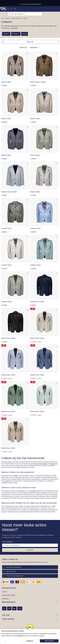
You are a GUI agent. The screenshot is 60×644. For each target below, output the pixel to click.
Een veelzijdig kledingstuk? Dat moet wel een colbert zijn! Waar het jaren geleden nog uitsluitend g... (29, 27)
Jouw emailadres (8, 542)
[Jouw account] (12, 9)
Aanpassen (30, 641)
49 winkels (33, 491)
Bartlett (35, 464)
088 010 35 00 (10, 572)
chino (41, 481)
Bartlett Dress (53, 464)
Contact (5, 592)
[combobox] (25, 14)
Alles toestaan (49, 641)
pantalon (7, 481)
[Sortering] (35, 48)
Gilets (25, 34)
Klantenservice (9, 588)
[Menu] (3, 14)
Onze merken (8, 619)
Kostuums (16, 34)
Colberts (6, 34)
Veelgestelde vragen (9, 595)
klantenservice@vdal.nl (12, 567)
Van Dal (6, 615)
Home (3, 18)
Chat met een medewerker (13, 576)
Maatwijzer (6, 599)
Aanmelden (30, 550)
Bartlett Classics (43, 464)
